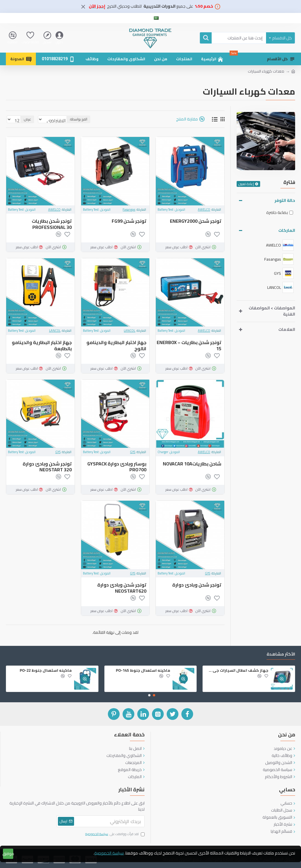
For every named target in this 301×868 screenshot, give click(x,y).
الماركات (287, 230)
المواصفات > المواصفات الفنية (272, 311)
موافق (8, 854)
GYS (133, 452)
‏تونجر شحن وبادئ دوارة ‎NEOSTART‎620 (122, 588)
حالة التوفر (285, 200)
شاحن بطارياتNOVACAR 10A (192, 464)
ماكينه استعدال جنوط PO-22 (46, 670)
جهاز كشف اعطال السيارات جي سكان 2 (237, 670)
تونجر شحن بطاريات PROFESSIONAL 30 (52, 224)
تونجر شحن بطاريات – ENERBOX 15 (189, 346)
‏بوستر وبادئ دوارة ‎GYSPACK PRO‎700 (117, 467)
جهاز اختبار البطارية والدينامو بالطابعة (42, 346)
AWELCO (204, 210)
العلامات (287, 329)
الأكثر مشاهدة (281, 655)
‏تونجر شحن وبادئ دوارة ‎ (196, 585)
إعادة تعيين (246, 184)
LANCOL (129, 331)
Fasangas (129, 210)
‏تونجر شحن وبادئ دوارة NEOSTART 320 (47, 467)
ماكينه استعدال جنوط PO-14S (143, 670)
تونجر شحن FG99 (129, 221)
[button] (154, 695)
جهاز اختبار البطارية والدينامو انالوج (116, 346)
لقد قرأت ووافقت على (114, 834)
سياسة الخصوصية (109, 853)
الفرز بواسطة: (97, 119)
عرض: (25, 119)
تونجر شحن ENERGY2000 (196, 221)
